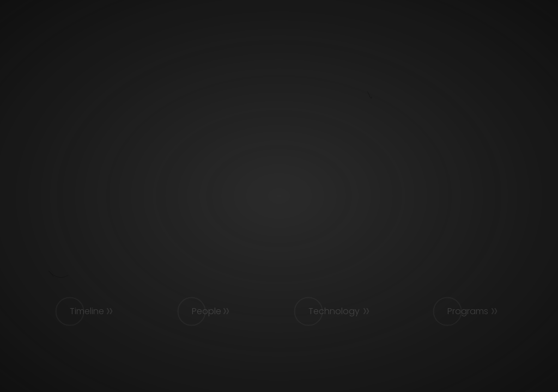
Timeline (87, 311)
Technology (334, 311)
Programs (468, 311)
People (207, 311)
